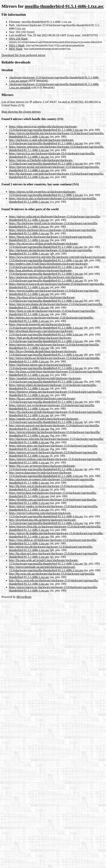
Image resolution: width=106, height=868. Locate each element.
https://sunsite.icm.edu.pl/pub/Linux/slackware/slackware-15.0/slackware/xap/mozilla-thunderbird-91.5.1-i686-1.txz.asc (46, 420)
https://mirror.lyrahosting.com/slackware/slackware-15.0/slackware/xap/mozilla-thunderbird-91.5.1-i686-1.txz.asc (46, 515)
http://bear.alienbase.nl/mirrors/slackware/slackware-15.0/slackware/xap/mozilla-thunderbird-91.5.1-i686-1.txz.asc (46, 272)
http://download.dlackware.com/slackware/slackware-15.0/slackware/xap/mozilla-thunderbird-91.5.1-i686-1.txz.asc (46, 333)
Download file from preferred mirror (23, 55)
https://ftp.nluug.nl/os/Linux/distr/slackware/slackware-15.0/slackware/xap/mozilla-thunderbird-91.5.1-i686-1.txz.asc (46, 299)
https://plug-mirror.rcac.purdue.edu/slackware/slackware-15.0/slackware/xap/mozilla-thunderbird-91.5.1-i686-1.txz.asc (46, 128)
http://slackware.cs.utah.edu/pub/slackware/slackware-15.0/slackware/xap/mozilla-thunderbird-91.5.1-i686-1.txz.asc (46, 142)
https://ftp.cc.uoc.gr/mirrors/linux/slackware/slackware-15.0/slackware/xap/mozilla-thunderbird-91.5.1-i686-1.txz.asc (46, 468)
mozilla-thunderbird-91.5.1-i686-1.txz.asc (64, 6)
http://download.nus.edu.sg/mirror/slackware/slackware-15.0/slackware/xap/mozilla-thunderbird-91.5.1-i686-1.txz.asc (46, 521)
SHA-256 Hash (18, 39)
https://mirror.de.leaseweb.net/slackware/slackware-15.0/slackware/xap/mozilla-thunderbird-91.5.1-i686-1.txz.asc (46, 326)
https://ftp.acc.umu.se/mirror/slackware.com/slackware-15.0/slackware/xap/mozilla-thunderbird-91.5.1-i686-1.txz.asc (46, 400)
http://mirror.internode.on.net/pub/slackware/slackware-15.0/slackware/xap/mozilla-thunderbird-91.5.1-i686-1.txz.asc (46, 569)
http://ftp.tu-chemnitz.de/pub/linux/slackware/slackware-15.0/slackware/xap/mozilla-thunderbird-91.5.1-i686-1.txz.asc (46, 353)
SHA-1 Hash (17, 45)
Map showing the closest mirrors (21, 112)
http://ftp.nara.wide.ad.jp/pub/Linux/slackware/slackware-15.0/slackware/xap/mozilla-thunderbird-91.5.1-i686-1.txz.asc (46, 562)
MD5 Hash (16, 49)
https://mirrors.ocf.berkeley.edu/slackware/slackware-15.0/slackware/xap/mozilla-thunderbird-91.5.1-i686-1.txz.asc (46, 162)
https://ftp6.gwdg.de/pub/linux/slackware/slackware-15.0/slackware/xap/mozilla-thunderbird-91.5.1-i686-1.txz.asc (46, 339)
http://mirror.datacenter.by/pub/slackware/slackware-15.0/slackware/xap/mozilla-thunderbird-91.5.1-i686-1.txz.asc (46, 474)
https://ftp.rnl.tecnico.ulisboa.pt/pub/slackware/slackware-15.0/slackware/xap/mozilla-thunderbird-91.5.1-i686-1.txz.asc (46, 245)
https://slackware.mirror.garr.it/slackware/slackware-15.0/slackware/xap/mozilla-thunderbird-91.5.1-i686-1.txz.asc (46, 366)
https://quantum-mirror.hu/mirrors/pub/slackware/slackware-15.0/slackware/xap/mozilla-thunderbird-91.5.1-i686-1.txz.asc (46, 380)
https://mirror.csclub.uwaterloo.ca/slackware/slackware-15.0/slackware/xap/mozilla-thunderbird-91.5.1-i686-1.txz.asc (46, 193)
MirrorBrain (24, 597)
